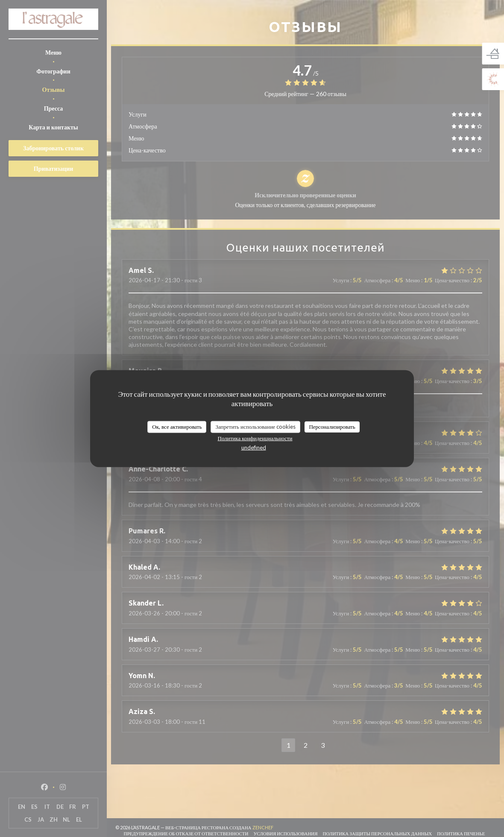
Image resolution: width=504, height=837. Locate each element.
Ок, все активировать (177, 427)
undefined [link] (254, 447)
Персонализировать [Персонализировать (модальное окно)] (332, 427)
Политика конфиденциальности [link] (255, 438)
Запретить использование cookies (255, 427)
